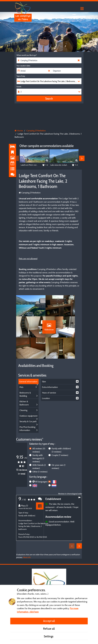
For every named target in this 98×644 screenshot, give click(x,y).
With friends (39, 460)
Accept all (49, 621)
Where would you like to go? (27, 55)
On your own (59, 460)
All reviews (39, 443)
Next (82, 158)
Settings (49, 636)
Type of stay (21, 76)
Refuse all (49, 629)
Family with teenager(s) (38, 451)
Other (40, 465)
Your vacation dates (23, 66)
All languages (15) (43, 475)
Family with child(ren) (61, 443)
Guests (19, 87)
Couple (60, 448)
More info (27, 550)
